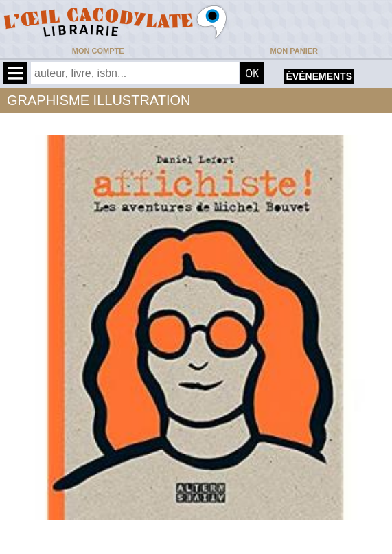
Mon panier (294, 51)
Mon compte (98, 51)
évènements (319, 76)
